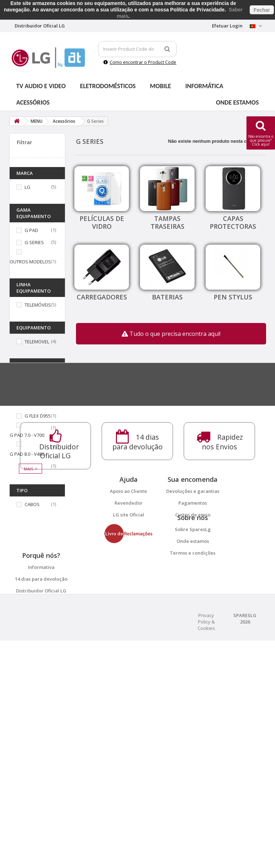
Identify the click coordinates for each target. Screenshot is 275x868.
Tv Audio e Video (41, 86)
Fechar (262, 10)
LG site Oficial (129, 693)
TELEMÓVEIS (38, 305)
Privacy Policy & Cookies (206, 849)
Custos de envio (193, 693)
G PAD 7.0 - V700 (27, 435)
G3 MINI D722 (24, 404)
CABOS (32, 504)
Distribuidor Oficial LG (41, 802)
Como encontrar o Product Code (140, 62)
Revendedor (129, 682)
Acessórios (33, 102)
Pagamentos (193, 682)
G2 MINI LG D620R (44, 385)
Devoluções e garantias (193, 670)
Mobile (160, 86)
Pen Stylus (233, 297)
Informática (204, 86)
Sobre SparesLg (193, 724)
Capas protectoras (233, 222)
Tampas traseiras (167, 222)
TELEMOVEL (37, 342)
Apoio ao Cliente (128, 670)
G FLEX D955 (38, 416)
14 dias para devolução (41, 790)
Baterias (167, 297)
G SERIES (34, 242)
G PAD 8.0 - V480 (27, 454)
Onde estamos (238, 102)
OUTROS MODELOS (30, 262)
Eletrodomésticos (108, 86)
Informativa (41, 778)
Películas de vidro (102, 222)
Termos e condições (193, 748)
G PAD (31, 230)
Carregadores (102, 297)
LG (27, 187)
